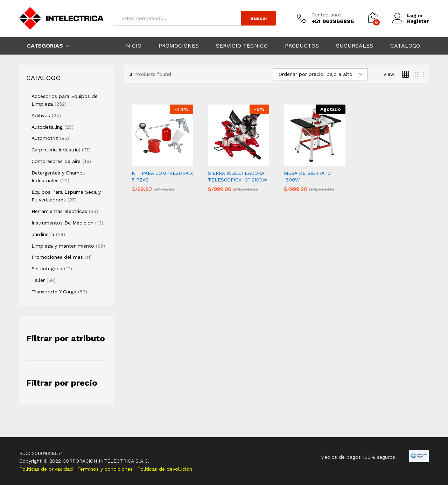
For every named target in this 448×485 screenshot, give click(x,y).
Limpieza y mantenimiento (63, 246)
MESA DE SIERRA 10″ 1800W (308, 176)
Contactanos (327, 15)
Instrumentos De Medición (62, 223)
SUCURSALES (355, 46)
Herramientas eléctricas (59, 211)
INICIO (133, 46)
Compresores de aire (56, 161)
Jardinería (43, 234)
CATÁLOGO (405, 46)
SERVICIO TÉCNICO (242, 46)
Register (418, 21)
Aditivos (41, 115)
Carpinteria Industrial (56, 150)
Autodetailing (47, 127)
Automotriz (45, 138)
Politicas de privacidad (47, 469)
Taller (38, 280)
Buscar (259, 18)
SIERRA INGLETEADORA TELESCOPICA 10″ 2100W (237, 176)
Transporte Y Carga (54, 292)
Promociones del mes (57, 257)
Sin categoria (47, 269)
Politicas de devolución (165, 469)
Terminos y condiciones (106, 469)
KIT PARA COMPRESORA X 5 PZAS (162, 176)
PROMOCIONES (179, 46)
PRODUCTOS (302, 46)
